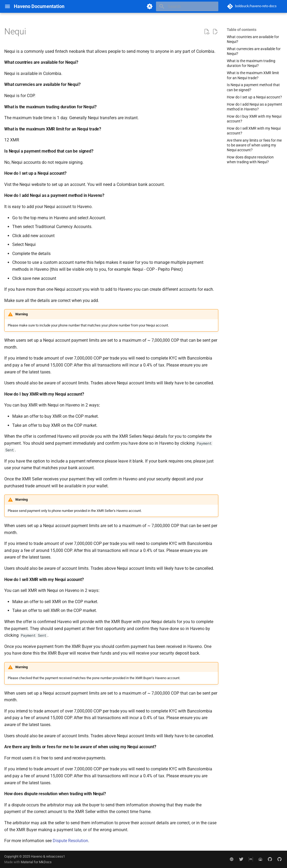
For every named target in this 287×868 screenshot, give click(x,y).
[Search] (187, 6)
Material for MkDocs (36, 862)
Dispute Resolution (70, 841)
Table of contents (242, 30)
